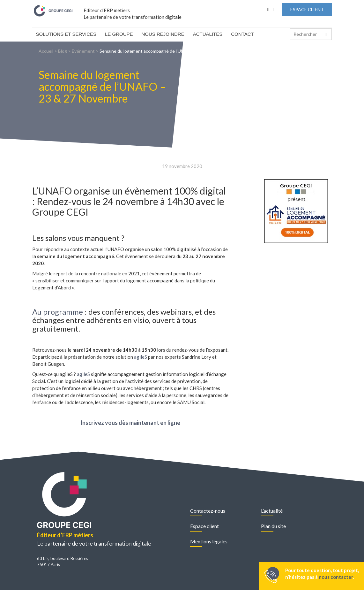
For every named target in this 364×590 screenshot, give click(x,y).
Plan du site (273, 526)
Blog (63, 51)
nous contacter (336, 577)
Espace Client (307, 9)
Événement (83, 51)
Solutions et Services (66, 34)
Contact (242, 34)
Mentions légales (209, 541)
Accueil (46, 51)
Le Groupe (119, 34)
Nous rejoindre (163, 34)
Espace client (204, 526)
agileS (141, 357)
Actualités (208, 34)
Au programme (58, 312)
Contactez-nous (208, 511)
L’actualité (272, 511)
